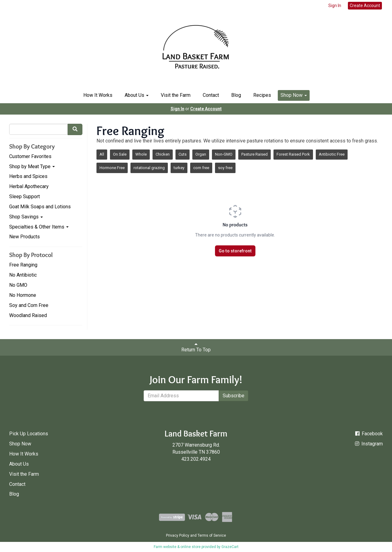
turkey (179, 168)
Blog (236, 95)
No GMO (18, 285)
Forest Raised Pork (293, 154)
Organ (201, 154)
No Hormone (23, 295)
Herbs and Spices (28, 176)
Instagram (368, 444)
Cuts (183, 154)
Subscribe (234, 396)
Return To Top (196, 347)
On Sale (120, 154)
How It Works (98, 95)
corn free (201, 168)
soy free (225, 168)
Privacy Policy (178, 535)
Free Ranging (23, 265)
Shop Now (294, 95)
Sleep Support (24, 197)
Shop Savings (26, 217)
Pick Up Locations (29, 434)
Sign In (335, 6)
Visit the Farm (176, 95)
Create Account (365, 6)
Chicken (163, 154)
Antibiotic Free (332, 154)
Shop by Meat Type (32, 166)
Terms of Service (212, 535)
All (102, 154)
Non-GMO (224, 154)
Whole (141, 154)
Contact (211, 95)
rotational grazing (149, 168)
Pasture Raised (254, 154)
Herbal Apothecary (29, 186)
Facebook (369, 434)
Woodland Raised (28, 315)
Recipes (262, 95)
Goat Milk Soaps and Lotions (40, 207)
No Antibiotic (23, 275)
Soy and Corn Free (29, 305)
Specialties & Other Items (39, 227)
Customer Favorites (30, 156)
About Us (137, 95)
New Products (24, 237)
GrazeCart (230, 547)
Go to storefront (235, 251)
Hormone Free (112, 168)
